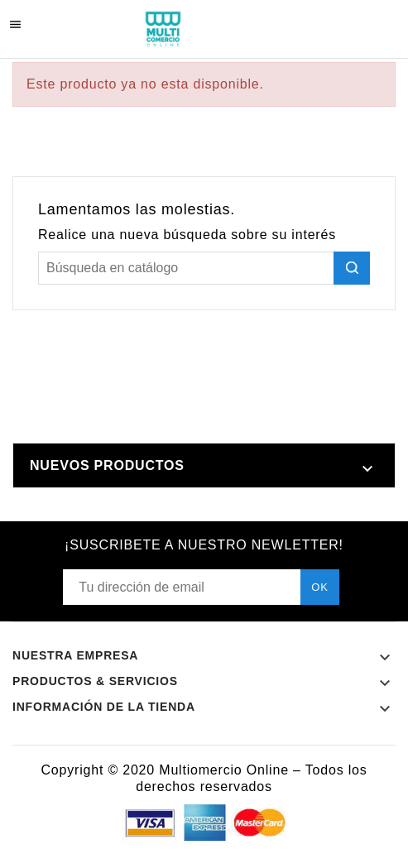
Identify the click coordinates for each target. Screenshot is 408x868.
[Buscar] (204, 268)
